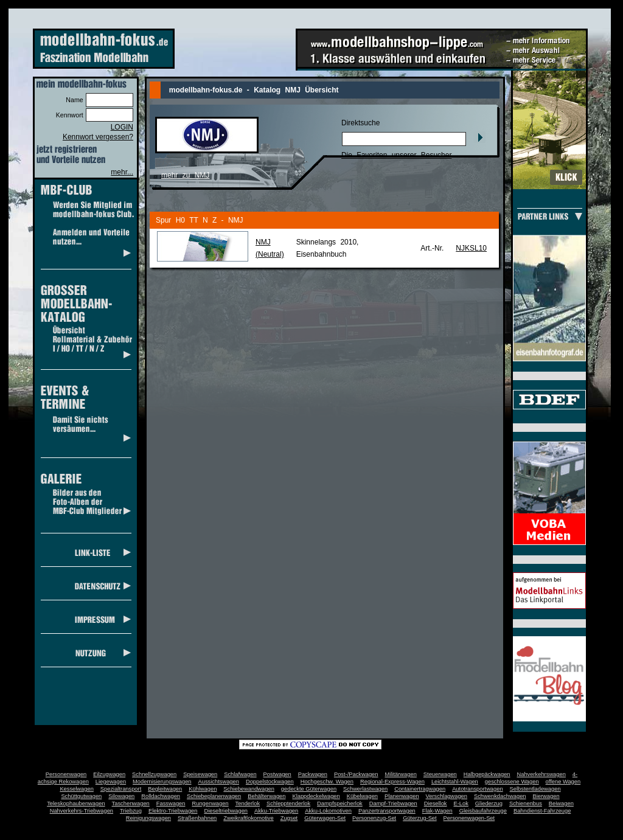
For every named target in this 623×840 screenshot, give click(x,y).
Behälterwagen (266, 796)
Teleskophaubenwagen (76, 804)
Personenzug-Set (374, 818)
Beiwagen (561, 804)
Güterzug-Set (419, 818)
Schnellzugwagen (154, 774)
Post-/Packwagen (356, 774)
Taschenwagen (131, 804)
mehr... (122, 172)
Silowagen (121, 796)
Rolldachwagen (161, 796)
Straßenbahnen (197, 818)
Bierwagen (546, 796)
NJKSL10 (471, 248)
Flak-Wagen (437, 811)
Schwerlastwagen (365, 789)
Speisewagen (200, 774)
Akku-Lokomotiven (328, 811)
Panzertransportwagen (387, 811)
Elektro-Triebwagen (173, 811)
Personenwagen (66, 774)
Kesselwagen (77, 789)
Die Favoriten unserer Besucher (396, 155)
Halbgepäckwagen (487, 774)
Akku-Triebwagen (276, 811)
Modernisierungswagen (162, 782)
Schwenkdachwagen (500, 796)
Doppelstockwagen (270, 782)
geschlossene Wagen (512, 782)
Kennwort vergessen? (98, 137)
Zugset (289, 818)
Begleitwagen (165, 789)
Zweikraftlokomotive (248, 818)
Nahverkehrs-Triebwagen (82, 811)
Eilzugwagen (109, 774)
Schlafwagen (240, 774)
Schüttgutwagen (81, 796)
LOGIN (122, 127)
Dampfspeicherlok (340, 804)
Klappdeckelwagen (316, 796)
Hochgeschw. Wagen (327, 782)
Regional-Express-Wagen (392, 782)
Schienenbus (526, 804)
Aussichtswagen (219, 782)
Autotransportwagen (478, 789)
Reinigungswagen (148, 818)
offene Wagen (563, 782)
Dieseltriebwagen (226, 811)
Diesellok (436, 804)
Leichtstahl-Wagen (455, 782)
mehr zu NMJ (185, 175)
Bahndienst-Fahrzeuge (542, 811)
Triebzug (131, 811)
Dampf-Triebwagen (393, 804)
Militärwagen (400, 774)
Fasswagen (171, 804)
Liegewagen (111, 782)
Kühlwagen (203, 789)
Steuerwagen (440, 774)
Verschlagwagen (447, 796)
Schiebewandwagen (249, 789)
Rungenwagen (210, 804)
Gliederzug (489, 804)
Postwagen (277, 774)
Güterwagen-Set (325, 818)
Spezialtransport (121, 789)
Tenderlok (248, 804)
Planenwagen (402, 796)
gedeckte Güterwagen (309, 789)
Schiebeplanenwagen (214, 796)
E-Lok (461, 804)
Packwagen (313, 774)
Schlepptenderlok (288, 804)
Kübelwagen (362, 796)
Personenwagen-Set (469, 818)
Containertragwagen (420, 789)
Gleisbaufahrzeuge (483, 811)
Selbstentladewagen (535, 789)
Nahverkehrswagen (541, 774)
